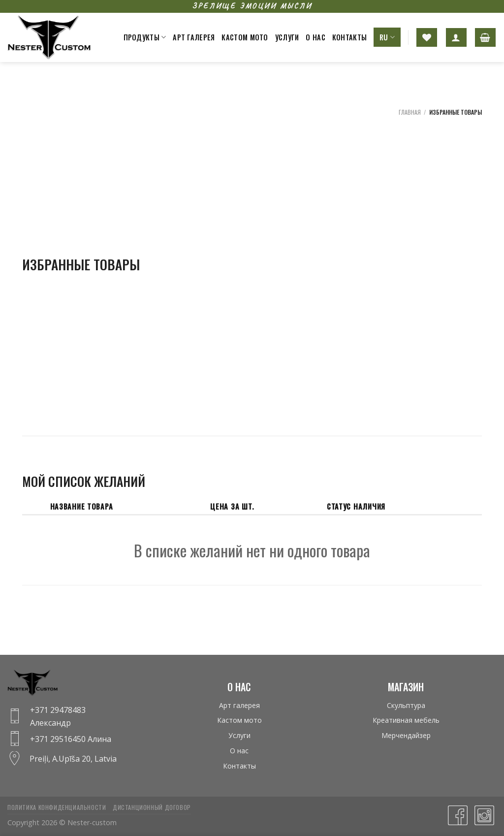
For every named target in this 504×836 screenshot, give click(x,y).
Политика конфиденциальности (57, 807)
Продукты (145, 37)
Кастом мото (245, 37)
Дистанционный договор (152, 807)
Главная (410, 112)
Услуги (287, 37)
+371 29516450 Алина (71, 739)
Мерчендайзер (406, 735)
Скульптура (406, 705)
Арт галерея (194, 37)
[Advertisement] (432, 268)
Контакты (349, 37)
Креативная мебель (406, 720)
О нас (315, 37)
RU (387, 37)
